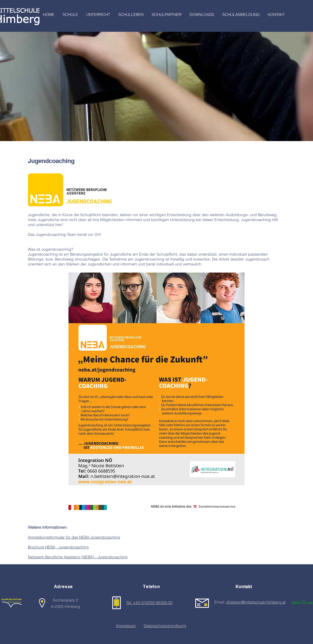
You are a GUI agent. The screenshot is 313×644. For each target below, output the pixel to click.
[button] (70, 15)
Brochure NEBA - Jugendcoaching (58, 547)
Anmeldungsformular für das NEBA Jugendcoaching (74, 537)
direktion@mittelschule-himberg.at (256, 602)
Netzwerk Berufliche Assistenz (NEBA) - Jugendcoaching (78, 557)
